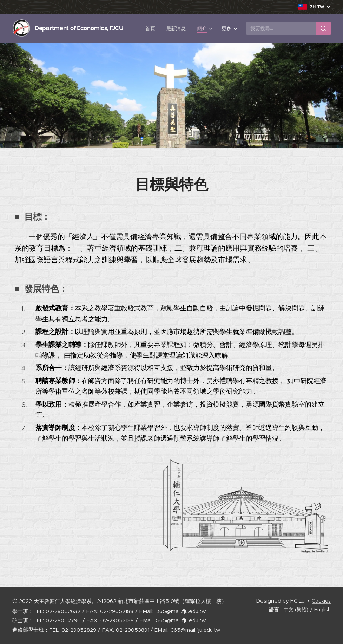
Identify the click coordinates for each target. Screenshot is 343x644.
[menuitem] (152, 28)
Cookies (321, 601)
